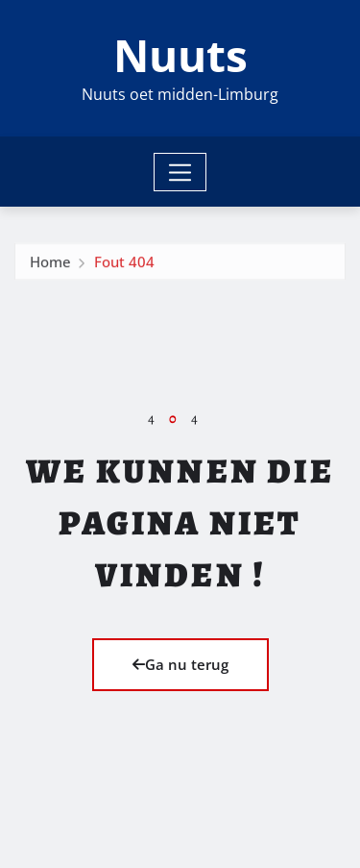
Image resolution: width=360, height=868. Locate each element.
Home (50, 264)
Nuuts (180, 55)
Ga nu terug (180, 664)
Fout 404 (124, 264)
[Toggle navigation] (180, 172)
